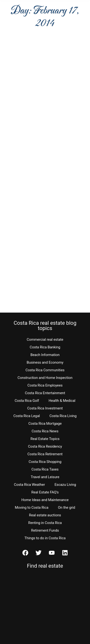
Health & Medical (62, 401)
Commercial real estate (45, 340)
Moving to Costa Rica (32, 508)
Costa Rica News (45, 431)
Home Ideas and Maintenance (45, 500)
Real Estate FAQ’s (45, 492)
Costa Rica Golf (27, 401)
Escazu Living (65, 485)
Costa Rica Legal (27, 416)
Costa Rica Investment (45, 408)
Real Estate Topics (45, 439)
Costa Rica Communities (45, 370)
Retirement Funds (45, 530)
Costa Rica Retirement (45, 454)
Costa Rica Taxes (45, 469)
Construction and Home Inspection (45, 378)
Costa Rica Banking (45, 347)
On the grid (66, 508)
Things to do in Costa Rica (45, 538)
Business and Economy (45, 362)
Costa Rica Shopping (45, 462)
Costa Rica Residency (45, 446)
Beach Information (45, 355)
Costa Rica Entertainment (45, 393)
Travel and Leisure (45, 477)
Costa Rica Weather (29, 485)
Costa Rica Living (63, 416)
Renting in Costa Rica (45, 523)
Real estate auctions (45, 515)
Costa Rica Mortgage (45, 424)
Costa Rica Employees (45, 385)
